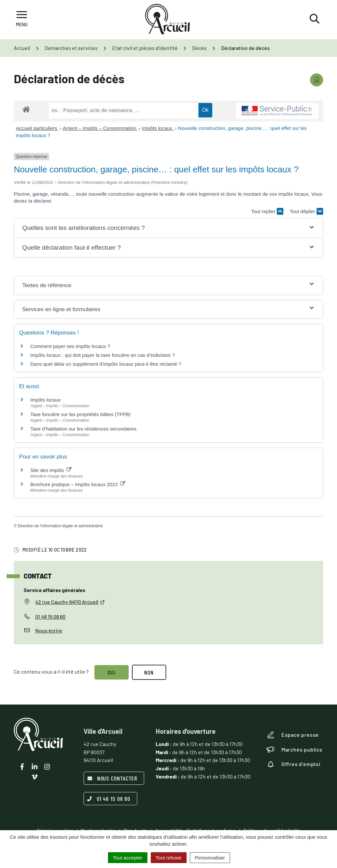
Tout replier (267, 211)
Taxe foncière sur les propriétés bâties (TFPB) (80, 414)
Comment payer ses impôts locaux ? (70, 346)
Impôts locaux (158, 128)
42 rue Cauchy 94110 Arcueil (70, 602)
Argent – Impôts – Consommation (100, 128)
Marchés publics (295, 750)
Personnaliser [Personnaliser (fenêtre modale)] (210, 858)
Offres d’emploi (294, 764)
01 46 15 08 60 (50, 617)
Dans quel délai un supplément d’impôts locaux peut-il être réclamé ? (106, 364)
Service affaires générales (54, 590)
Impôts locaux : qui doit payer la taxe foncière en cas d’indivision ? (103, 355)
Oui (112, 672)
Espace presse (293, 735)
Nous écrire (49, 630)
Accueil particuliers (37, 128)
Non (149, 672)
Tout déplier (306, 211)
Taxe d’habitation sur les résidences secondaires (83, 429)
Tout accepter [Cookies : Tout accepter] (128, 858)
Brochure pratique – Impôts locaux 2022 (78, 484)
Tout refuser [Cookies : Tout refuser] (169, 858)
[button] (168, 228)
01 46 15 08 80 (109, 799)
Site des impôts (51, 470)
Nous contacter (112, 778)
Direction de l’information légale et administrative (60, 526)
